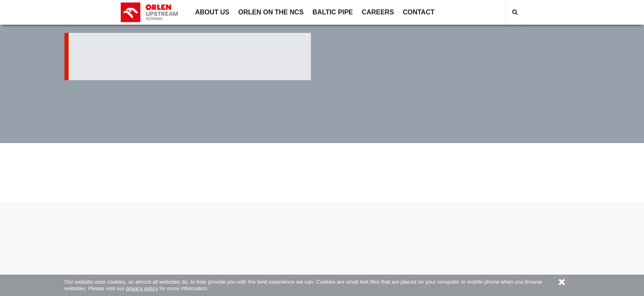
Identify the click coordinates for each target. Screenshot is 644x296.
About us (154, 215)
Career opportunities (288, 215)
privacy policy (142, 288)
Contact (355, 215)
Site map (490, 215)
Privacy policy (422, 215)
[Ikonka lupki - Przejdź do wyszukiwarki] (515, 12)
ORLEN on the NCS (221, 215)
